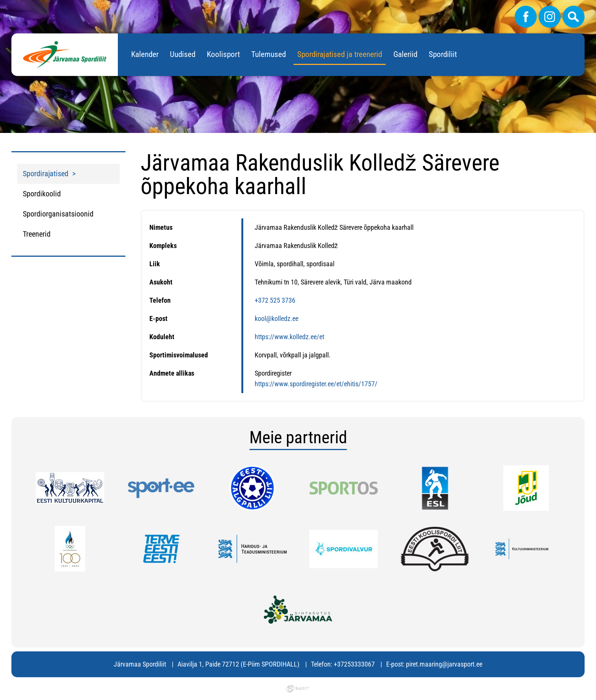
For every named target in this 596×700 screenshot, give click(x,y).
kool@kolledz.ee (277, 318)
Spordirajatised (46, 174)
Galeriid (405, 54)
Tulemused (269, 54)
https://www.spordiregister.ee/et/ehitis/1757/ (316, 384)
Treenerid (37, 234)
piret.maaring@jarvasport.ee (444, 664)
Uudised (183, 54)
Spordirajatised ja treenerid (340, 54)
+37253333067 (354, 664)
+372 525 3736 (275, 300)
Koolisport (223, 54)
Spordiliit (443, 54)
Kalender (145, 54)
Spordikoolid (42, 194)
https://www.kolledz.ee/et (289, 337)
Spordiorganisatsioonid (58, 214)
